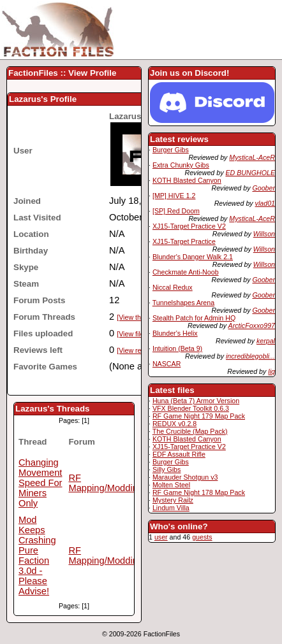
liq (271, 371)
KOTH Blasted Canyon (187, 180)
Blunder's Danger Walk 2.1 (193, 257)
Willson (264, 234)
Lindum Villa (171, 508)
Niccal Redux (173, 287)
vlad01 (265, 203)
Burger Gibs (171, 150)
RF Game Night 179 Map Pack (199, 416)
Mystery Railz (173, 500)
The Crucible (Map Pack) (190, 431)
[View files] (133, 334)
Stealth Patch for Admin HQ (194, 318)
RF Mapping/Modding (106, 483)
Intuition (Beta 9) (177, 348)
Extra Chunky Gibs (181, 165)
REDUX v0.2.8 (174, 424)
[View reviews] (138, 350)
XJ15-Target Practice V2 (189, 226)
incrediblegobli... (250, 356)
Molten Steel (171, 485)
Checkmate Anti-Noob (186, 272)
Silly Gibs (167, 469)
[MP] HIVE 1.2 (174, 196)
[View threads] (138, 317)
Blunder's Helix (175, 333)
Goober (263, 188)
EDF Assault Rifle (179, 454)
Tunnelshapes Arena (183, 303)
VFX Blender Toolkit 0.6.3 (191, 408)
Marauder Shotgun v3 (185, 477)
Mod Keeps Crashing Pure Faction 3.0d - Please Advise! (37, 555)
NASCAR (167, 364)
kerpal (266, 341)
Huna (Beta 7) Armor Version (196, 401)
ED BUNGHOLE (250, 173)
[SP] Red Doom (176, 211)
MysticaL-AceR (252, 157)
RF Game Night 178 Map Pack (199, 492)
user (161, 537)
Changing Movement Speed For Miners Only (40, 483)
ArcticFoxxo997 (252, 326)
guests (202, 537)
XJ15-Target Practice (184, 241)
